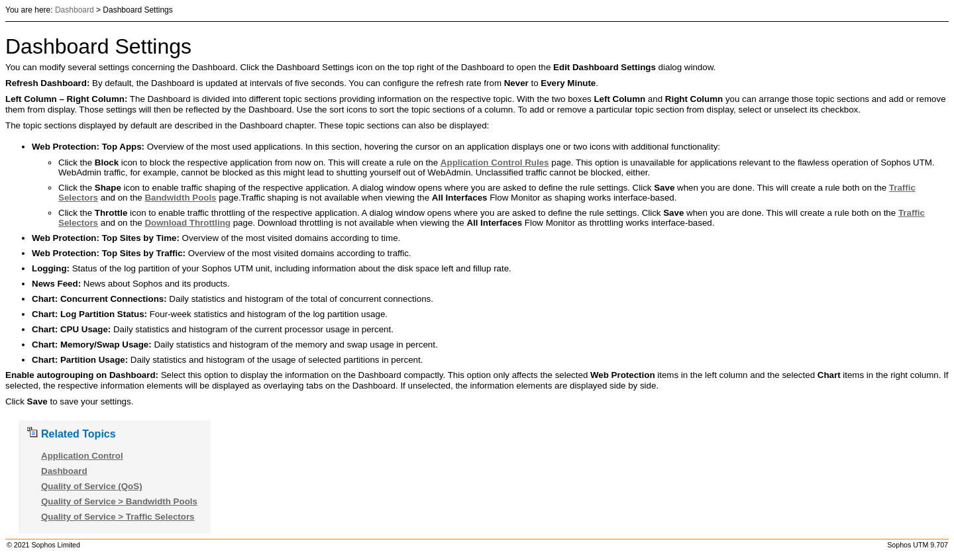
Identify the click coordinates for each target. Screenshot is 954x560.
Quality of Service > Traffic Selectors (118, 517)
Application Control (82, 456)
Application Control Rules (495, 163)
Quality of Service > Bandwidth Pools (119, 501)
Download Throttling (187, 223)
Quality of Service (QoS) (92, 486)
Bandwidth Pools (180, 198)
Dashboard (75, 10)
